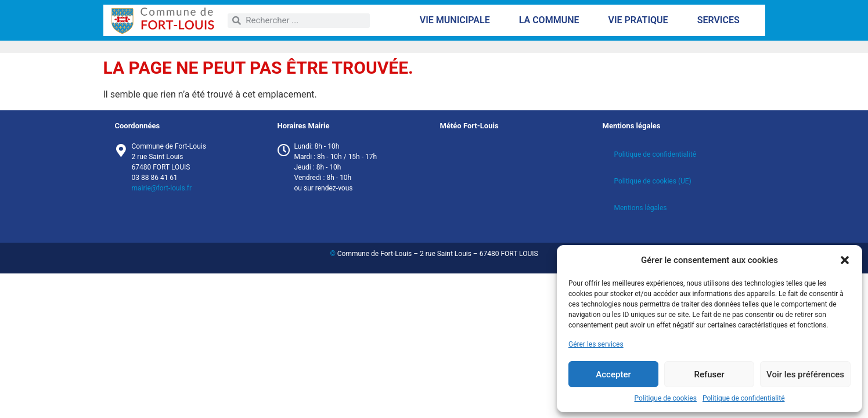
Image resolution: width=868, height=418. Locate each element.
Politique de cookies (666, 398)
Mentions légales (641, 208)
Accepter (613, 374)
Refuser (709, 374)
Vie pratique (641, 20)
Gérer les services (596, 344)
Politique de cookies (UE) (653, 181)
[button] (845, 260)
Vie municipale (458, 20)
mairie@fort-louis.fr (162, 188)
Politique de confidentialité (744, 398)
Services (721, 20)
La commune (552, 20)
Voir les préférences (805, 374)
